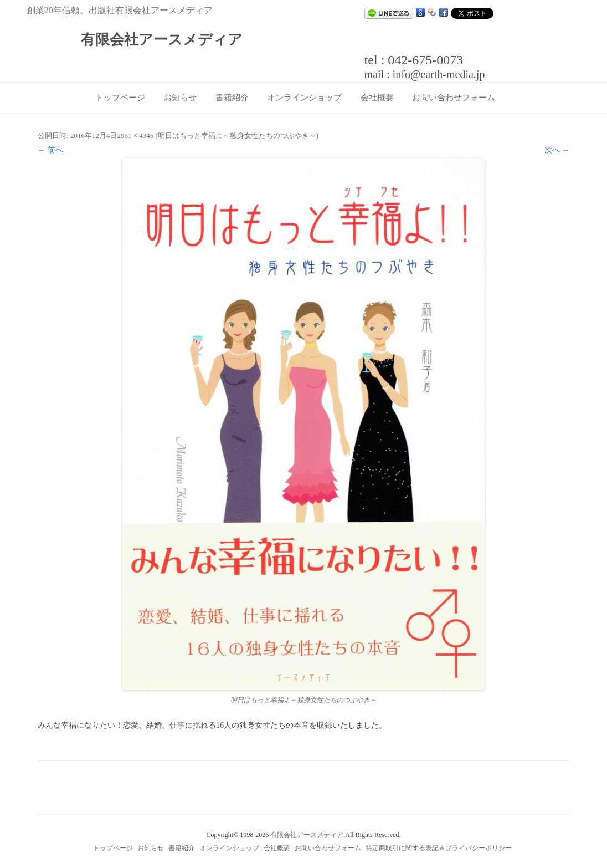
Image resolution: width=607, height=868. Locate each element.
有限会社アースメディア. (308, 835)
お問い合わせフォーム (454, 98)
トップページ (120, 98)
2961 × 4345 (135, 136)
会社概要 (377, 98)
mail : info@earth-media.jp (425, 74)
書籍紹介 (232, 98)
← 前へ (50, 150)
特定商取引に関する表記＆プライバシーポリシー (439, 848)
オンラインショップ (304, 98)
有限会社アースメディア (162, 40)
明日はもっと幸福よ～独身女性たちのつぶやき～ (237, 136)
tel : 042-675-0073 (414, 60)
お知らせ (180, 98)
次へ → (557, 150)
